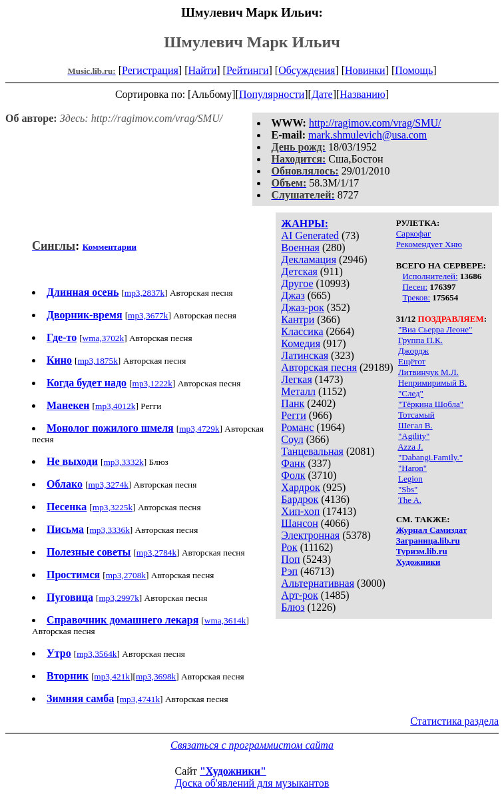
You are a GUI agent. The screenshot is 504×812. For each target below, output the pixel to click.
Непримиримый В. (432, 383)
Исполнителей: (430, 276)
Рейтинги (248, 70)
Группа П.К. (420, 340)
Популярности (272, 94)
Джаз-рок (303, 307)
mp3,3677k (148, 315)
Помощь (414, 70)
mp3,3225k (113, 507)
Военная (300, 247)
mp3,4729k (199, 429)
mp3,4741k (140, 699)
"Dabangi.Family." (430, 457)
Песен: (415, 287)
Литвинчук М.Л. (428, 372)
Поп (290, 559)
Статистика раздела (454, 721)
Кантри (298, 319)
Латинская (305, 355)
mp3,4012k (115, 406)
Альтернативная (318, 583)
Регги (293, 415)
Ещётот (412, 361)
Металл (298, 391)
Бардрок (300, 499)
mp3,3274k (108, 485)
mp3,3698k (156, 676)
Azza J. (410, 447)
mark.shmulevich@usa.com (368, 135)
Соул (292, 439)
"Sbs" (408, 489)
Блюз (293, 607)
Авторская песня (319, 367)
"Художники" (233, 771)
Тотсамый (416, 415)
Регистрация (150, 70)
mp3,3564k (97, 654)
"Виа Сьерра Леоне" (435, 329)
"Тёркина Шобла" (431, 404)
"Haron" (412, 468)
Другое (297, 283)
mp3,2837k (144, 293)
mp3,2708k (126, 575)
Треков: (416, 297)
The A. (410, 500)
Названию (363, 94)
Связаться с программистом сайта (252, 745)
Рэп (289, 571)
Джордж (413, 351)
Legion (410, 479)
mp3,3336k (109, 530)
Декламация (309, 259)
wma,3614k (225, 620)
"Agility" (414, 436)
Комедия (301, 343)
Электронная (310, 535)
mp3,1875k (98, 361)
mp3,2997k (119, 598)
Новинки (365, 70)
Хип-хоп (300, 511)
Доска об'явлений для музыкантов (252, 783)
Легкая (296, 379)
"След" (411, 393)
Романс (297, 427)
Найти (202, 70)
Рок (289, 547)
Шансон (299, 523)
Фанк (293, 463)
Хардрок (300, 487)
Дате (322, 94)
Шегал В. (415, 425)
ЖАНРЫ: (305, 223)
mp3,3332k (123, 462)
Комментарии (110, 247)
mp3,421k (112, 676)
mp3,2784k (156, 553)
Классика (302, 331)
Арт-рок (299, 595)
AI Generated (310, 235)
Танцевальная (312, 451)
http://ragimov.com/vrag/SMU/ (375, 123)
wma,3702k (104, 338)
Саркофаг (414, 233)
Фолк (293, 475)
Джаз (293, 295)
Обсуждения (307, 70)
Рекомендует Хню (429, 244)
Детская (299, 271)
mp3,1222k (152, 383)
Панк (293, 403)
